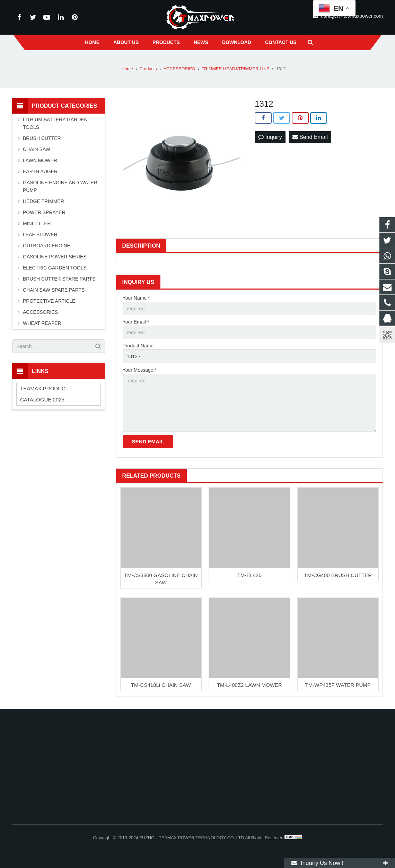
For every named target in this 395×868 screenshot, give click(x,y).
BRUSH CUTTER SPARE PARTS (59, 279)
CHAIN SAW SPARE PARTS (54, 290)
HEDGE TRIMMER (43, 201)
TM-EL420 (249, 575)
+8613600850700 (226, 760)
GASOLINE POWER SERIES (55, 257)
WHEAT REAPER (42, 323)
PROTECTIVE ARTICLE (49, 301)
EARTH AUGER (40, 171)
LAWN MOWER (40, 160)
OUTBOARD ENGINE (47, 246)
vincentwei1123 (224, 790)
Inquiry (270, 137)
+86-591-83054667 (227, 770)
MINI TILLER (37, 223)
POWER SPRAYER (44, 212)
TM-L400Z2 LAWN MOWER (249, 685)
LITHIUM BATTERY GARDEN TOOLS (55, 123)
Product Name (138, 346)
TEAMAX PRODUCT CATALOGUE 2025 (44, 394)
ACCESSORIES (40, 312)
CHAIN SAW (37, 149)
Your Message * (140, 370)
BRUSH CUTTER (42, 138)
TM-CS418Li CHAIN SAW (161, 685)
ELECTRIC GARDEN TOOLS (55, 268)
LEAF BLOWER (40, 234)
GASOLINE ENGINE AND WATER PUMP (60, 186)
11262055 (219, 750)
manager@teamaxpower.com (238, 780)
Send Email (310, 137)
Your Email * (136, 322)
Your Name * (136, 298)
